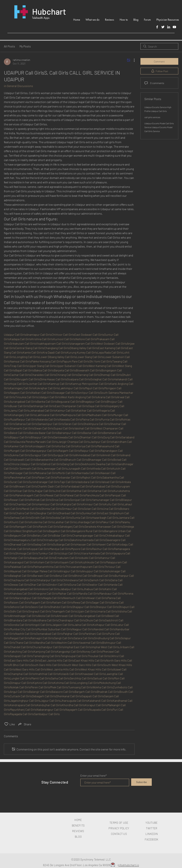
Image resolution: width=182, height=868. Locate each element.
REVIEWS (78, 831)
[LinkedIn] (169, 27)
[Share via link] (24, 724)
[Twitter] (163, 27)
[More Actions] (132, 60)
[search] (159, 46)
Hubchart (49, 11)
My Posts (25, 46)
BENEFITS (78, 825)
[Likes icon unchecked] (6, 724)
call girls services (152, 117)
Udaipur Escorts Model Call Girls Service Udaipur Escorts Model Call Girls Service (159, 127)
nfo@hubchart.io (129, 865)
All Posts (9, 46)
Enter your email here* (94, 776)
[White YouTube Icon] (174, 27)
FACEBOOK (151, 839)
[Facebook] (157, 27)
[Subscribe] (141, 782)
